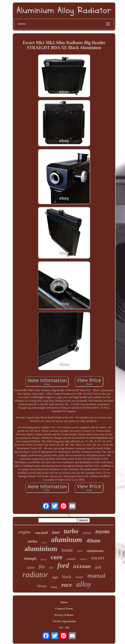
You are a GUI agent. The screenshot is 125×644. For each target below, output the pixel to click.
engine (25, 532)
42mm (31, 568)
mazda (71, 559)
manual (97, 576)
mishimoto (95, 551)
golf (98, 567)
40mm (93, 541)
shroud (87, 533)
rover (79, 577)
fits (42, 567)
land (56, 532)
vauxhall (41, 533)
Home (64, 602)
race (67, 585)
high (55, 577)
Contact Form (64, 609)
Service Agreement (64, 621)
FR (67, 628)
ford (63, 565)
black (67, 577)
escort (98, 558)
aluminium (41, 549)
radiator (35, 575)
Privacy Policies (64, 615)
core (57, 557)
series (32, 541)
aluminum (66, 540)
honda (67, 550)
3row (80, 551)
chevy (44, 543)
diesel (44, 559)
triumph (30, 559)
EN (61, 628)
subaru (83, 559)
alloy (84, 584)
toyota (103, 531)
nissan (82, 567)
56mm (42, 586)
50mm (54, 587)
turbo (71, 531)
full (51, 568)
